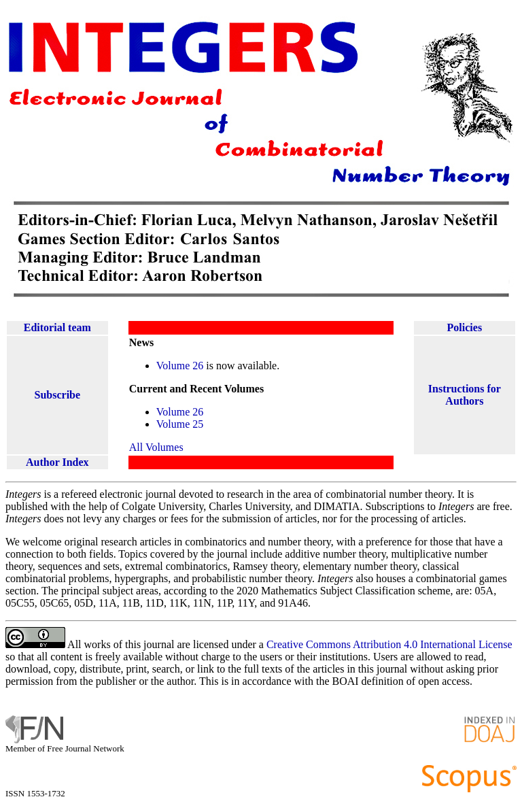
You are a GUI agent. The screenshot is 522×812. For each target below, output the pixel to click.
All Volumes (156, 447)
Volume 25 (180, 424)
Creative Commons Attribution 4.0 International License (389, 644)
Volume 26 (180, 366)
